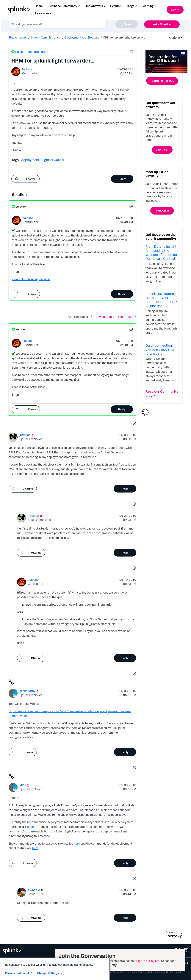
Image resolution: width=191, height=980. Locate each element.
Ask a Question (162, 24)
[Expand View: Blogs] (136, 6)
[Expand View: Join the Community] (79, 6)
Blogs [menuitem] (131, 6)
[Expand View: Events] (121, 6)
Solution (21, 207)
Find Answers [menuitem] (94, 6)
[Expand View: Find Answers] (104, 6)
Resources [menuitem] (42, 13)
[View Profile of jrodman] (25, 435)
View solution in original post (31, 279)
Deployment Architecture (82, 37)
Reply (122, 179)
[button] (131, 52)
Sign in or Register (148, 961)
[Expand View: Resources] (51, 13)
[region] (55, 969)
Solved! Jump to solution (32, 52)
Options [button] (173, 38)
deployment (30, 160)
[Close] (105, 963)
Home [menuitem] (39, 6)
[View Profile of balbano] (28, 69)
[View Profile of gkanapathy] (27, 691)
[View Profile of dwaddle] (34, 890)
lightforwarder (54, 160)
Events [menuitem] (115, 6)
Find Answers (18, 37)
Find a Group (162, 211)
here (77, 843)
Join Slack (162, 150)
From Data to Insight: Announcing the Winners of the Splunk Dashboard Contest (162, 252)
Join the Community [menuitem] (64, 6)
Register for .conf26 (162, 81)
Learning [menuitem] (148, 6)
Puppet (30, 827)
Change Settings (48, 973)
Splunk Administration (46, 37)
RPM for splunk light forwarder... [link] (124, 37)
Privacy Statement (17, 973)
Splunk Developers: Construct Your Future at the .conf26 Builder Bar (161, 300)
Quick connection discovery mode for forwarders (160, 349)
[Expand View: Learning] (155, 6)
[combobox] (73, 24)
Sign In (175, 10)
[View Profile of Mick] (23, 785)
